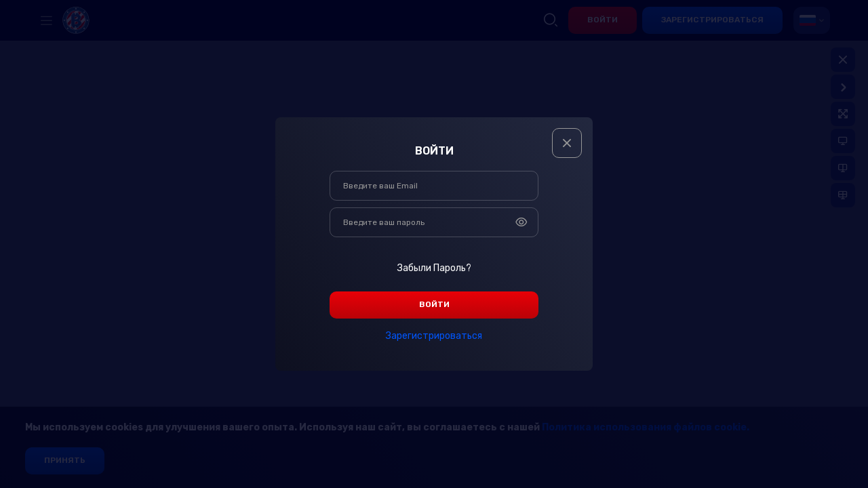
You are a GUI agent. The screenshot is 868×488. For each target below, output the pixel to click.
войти (434, 304)
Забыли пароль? (434, 268)
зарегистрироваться (434, 336)
